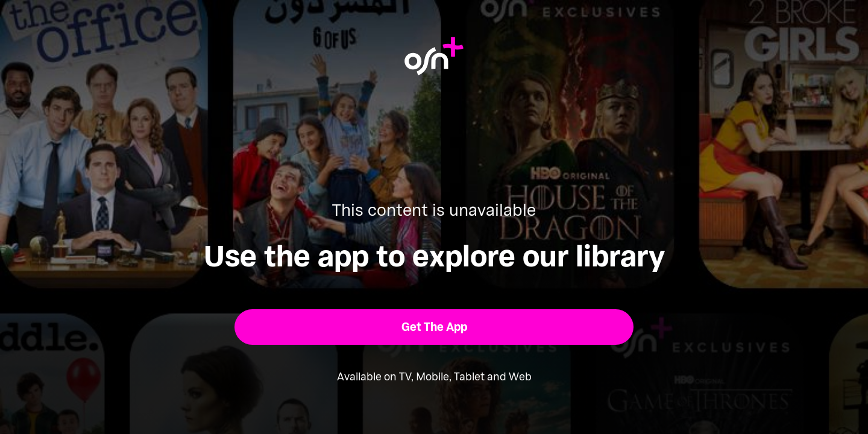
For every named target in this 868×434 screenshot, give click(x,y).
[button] (434, 327)
